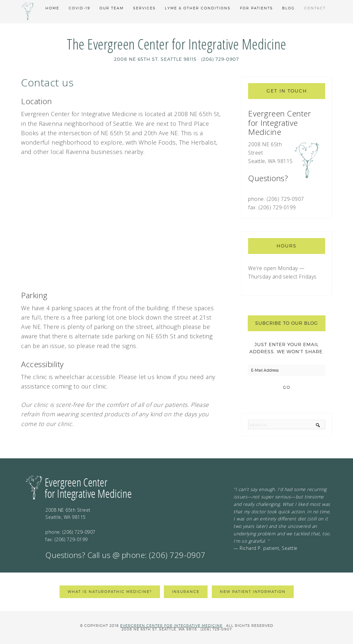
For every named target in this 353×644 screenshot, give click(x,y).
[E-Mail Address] (287, 370)
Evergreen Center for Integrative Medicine (171, 626)
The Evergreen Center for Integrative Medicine (176, 44)
